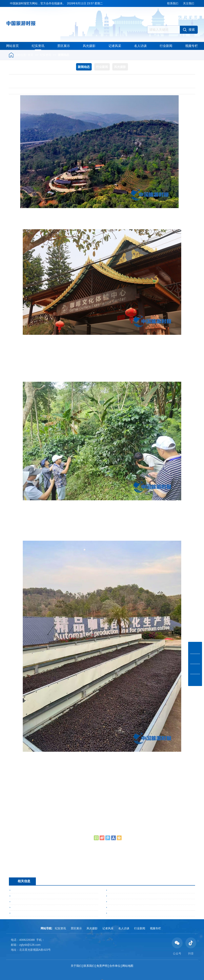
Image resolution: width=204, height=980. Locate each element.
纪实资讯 (38, 46)
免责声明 (102, 966)
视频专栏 (192, 46)
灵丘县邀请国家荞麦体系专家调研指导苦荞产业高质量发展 (48, 902)
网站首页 (12, 46)
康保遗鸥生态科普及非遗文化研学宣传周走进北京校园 (142, 908)
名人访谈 (140, 46)
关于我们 (76, 966)
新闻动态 (64, 55)
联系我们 (173, 3)
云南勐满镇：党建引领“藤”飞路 (128, 896)
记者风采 (115, 46)
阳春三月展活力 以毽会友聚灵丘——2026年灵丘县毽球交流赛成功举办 (153, 890)
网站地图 (128, 966)
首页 (31, 55)
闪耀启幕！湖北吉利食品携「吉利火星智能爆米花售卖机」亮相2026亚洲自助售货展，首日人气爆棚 (74, 908)
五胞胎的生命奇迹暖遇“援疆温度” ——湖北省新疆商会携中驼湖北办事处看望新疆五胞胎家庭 (69, 913)
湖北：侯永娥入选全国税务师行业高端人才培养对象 (53, 867)
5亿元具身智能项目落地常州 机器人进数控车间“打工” (142, 913)
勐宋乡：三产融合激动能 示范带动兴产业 (47, 872)
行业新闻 (166, 46)
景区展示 (64, 46)
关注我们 (189, 3)
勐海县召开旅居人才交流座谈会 (32, 890)
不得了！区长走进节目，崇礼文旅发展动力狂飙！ (43, 896)
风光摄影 (89, 46)
